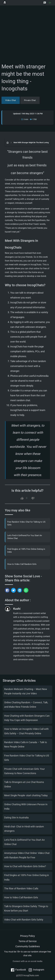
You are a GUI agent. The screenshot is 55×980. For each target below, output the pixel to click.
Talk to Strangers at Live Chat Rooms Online (24, 784)
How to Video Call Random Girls (22, 564)
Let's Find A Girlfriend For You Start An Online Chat (25, 537)
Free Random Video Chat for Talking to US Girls (26, 523)
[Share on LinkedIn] (20, 590)
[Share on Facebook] (7, 590)
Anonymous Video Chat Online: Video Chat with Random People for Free (27, 855)
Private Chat (30, 100)
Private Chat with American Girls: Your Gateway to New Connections (24, 771)
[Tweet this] (13, 590)
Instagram (36, 970)
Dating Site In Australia (16, 818)
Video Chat (11, 100)
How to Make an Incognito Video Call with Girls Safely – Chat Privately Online (26, 731)
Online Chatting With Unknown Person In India (26, 807)
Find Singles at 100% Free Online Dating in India (26, 551)
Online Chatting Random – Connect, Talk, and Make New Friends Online (26, 705)
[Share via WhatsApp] (26, 590)
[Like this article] (22, 498)
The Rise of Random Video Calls (21, 888)
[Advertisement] (27, 35)
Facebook (18, 970)
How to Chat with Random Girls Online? (25, 866)
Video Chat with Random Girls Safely (24, 920)
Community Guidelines (28, 946)
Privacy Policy (27, 936)
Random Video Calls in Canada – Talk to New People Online (26, 744)
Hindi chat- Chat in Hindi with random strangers (24, 829)
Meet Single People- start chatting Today (26, 795)
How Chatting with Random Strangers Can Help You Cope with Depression (27, 718)
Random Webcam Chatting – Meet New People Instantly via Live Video (26, 691)
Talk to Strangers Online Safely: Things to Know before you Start (26, 908)
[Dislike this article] (33, 498)
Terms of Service (28, 941)
